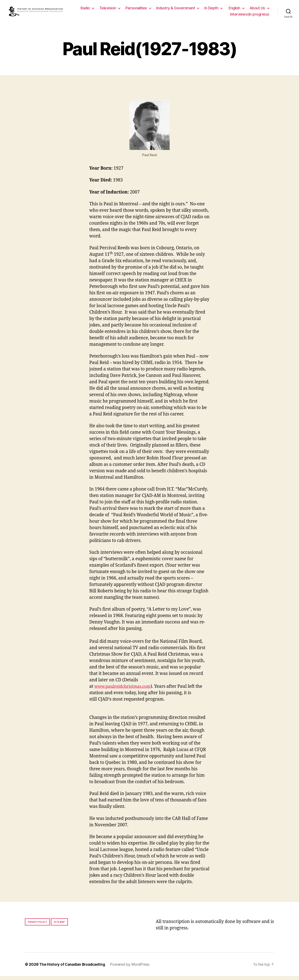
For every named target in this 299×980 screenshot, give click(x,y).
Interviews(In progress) (250, 16)
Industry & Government (201, 10)
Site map (59, 926)
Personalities (161, 10)
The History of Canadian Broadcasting (74, 968)
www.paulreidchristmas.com (124, 690)
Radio (110, 10)
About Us (213, 16)
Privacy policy (37, 926)
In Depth (236, 10)
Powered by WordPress (133, 968)
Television (133, 10)
